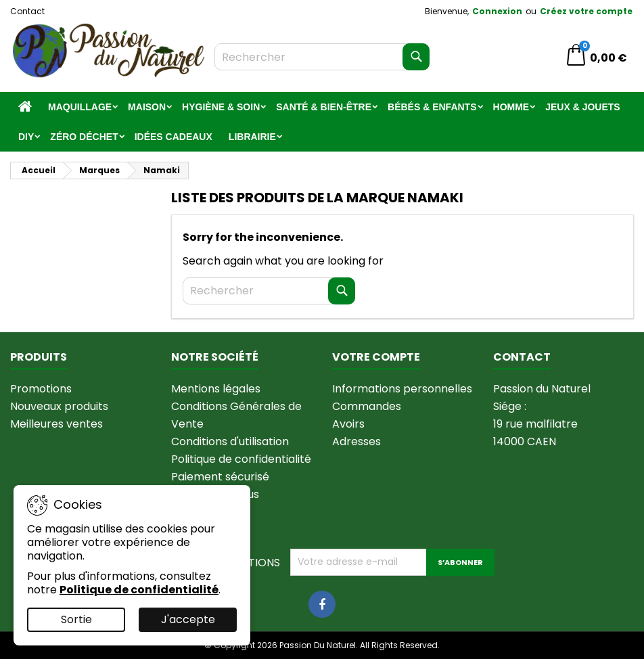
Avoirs (348, 424)
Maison (147, 107)
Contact (27, 11)
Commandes (367, 406)
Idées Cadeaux (174, 137)
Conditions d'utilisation (230, 441)
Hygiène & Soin (221, 107)
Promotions (41, 389)
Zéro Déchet (84, 137)
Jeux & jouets (582, 107)
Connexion (497, 11)
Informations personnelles (402, 389)
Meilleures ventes (56, 424)
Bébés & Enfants (432, 107)
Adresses (356, 441)
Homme (511, 107)
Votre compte (376, 357)
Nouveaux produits (59, 406)
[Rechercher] (322, 57)
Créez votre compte (586, 11)
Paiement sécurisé (220, 477)
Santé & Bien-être (324, 107)
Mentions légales (216, 389)
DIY (26, 137)
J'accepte (188, 619)
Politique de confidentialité (241, 459)
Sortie (76, 619)
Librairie (252, 137)
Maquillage (80, 107)
